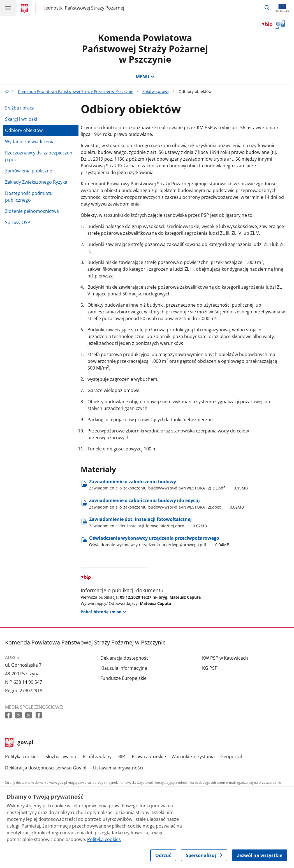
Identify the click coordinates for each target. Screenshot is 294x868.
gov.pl (19, 743)
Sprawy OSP (18, 222)
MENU (145, 77)
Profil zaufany (97, 757)
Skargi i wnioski (21, 119)
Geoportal (231, 757)
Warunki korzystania (193, 757)
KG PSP (210, 668)
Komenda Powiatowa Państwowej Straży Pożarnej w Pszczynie (145, 48)
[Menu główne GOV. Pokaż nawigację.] (8, 8)
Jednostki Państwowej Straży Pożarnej (84, 8)
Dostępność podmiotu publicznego (29, 197)
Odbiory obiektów (24, 130)
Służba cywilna (61, 757)
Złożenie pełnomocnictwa (32, 211)
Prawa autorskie (149, 757)
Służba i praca (20, 108)
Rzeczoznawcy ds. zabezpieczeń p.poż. (39, 156)
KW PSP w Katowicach (225, 658)
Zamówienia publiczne (29, 171)
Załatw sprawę (156, 91)
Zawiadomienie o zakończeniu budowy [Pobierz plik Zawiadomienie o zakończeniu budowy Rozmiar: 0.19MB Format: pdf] (168, 485)
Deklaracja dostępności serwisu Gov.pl (46, 768)
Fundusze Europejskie (123, 678)
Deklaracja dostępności (125, 658)
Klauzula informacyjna (124, 668)
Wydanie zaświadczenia (30, 142)
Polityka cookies (22, 757)
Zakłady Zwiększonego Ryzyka (36, 182)
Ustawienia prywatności (118, 768)
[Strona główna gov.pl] (25, 8)
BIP (122, 757)
